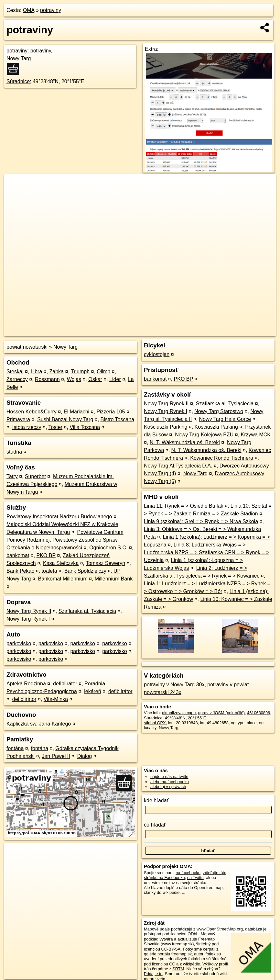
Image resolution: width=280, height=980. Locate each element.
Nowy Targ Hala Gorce (225, 419)
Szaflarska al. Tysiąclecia (87, 611)
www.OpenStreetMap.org (220, 929)
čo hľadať (155, 825)
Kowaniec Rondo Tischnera (222, 458)
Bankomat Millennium (63, 579)
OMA (29, 10)
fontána (15, 748)
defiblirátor (65, 684)
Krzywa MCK (256, 435)
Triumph (80, 372)
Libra (37, 372)
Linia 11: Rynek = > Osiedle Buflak (183, 506)
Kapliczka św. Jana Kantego (39, 724)
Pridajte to (153, 974)
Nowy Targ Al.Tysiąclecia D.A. (178, 466)
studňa (14, 452)
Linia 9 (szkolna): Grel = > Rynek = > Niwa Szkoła (201, 521)
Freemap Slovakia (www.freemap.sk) (179, 941)
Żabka (57, 372)
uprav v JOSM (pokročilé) (221, 713)
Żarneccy (17, 379)
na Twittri (195, 878)
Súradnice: (19, 81)
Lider (115, 379)
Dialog (85, 756)
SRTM (178, 969)
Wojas (74, 379)
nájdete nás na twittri (169, 777)
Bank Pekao (20, 571)
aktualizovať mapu (179, 713)
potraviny (51, 10)
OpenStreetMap (164, 331)
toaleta (49, 571)
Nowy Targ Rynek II (29, 611)
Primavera (18, 419)
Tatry (12, 476)
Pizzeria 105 (111, 412)
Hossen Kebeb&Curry (32, 412)
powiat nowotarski (27, 347)
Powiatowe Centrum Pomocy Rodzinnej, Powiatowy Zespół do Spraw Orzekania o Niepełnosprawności (65, 540)
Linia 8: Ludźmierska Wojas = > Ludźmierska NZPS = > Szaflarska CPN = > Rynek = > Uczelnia (207, 552)
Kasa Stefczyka (61, 563)
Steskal (15, 372)
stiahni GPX (155, 723)
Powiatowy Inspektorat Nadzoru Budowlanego (59, 517)
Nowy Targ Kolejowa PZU (204, 435)
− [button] (15, 195)
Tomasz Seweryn (105, 563)
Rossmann (47, 379)
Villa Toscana (85, 427)
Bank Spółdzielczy (85, 571)
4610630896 (258, 713)
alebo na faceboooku (170, 782)
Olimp (103, 372)
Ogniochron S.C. (108, 548)
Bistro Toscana (118, 419)
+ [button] (15, 185)
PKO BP (46, 555)
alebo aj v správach (168, 787)
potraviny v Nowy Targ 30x (174, 685)
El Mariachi (76, 412)
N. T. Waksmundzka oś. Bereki (185, 442)
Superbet (35, 476)
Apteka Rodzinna (26, 684)
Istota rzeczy (27, 427)
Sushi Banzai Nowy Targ (65, 419)
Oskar (95, 379)
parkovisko (19, 643)
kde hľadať (156, 800)
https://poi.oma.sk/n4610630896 (247, 331)
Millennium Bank (114, 579)
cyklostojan (157, 354)
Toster (56, 427)
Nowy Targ (65, 347)
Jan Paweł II (56, 756)
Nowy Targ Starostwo (219, 411)
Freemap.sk (198, 331)
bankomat (18, 555)
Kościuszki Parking (166, 427)
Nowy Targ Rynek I (28, 619)
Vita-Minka (56, 699)
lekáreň (92, 691)
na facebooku (188, 873)
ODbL (193, 934)
